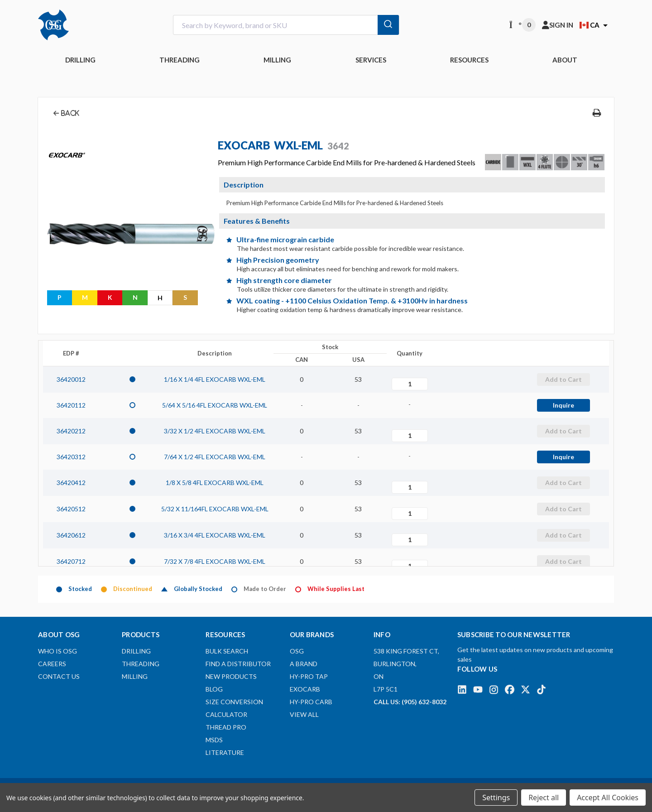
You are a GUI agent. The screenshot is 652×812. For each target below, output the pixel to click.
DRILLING (80, 60)
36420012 (71, 379)
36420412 (71, 483)
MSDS (214, 740)
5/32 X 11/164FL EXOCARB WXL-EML (215, 509)
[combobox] (286, 25)
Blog (214, 689)
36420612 (71, 535)
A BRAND (304, 664)
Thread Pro (226, 727)
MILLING (277, 60)
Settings (496, 798)
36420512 (71, 509)
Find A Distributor (238, 664)
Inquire (563, 405)
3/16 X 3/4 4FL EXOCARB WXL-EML (215, 535)
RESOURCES (469, 60)
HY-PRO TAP (309, 676)
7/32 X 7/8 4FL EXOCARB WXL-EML (215, 561)
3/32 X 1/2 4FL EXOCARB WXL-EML (215, 431)
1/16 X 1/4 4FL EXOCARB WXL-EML (215, 379)
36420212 (71, 431)
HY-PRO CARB (311, 702)
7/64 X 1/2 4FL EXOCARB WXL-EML (215, 457)
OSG (297, 651)
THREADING (180, 60)
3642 (338, 146)
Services (371, 60)
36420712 (71, 561)
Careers (52, 664)
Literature (225, 752)
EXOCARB (305, 689)
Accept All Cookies (608, 798)
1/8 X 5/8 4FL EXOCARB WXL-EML (215, 483)
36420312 (71, 457)
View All (304, 714)
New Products (231, 676)
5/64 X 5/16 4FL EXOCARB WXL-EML (215, 405)
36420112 (71, 405)
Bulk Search (227, 651)
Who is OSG (58, 651)
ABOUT (565, 60)
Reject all (544, 798)
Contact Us (59, 676)
